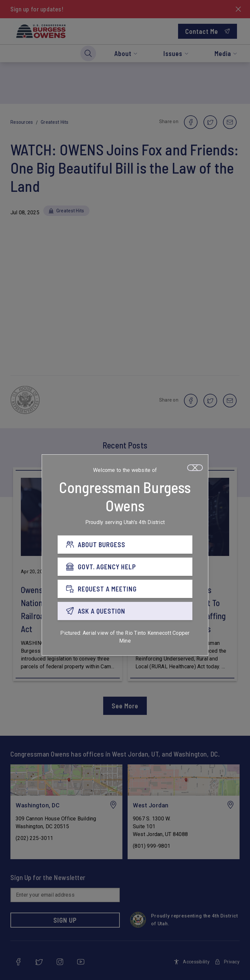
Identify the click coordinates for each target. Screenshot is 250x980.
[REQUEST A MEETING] (125, 589)
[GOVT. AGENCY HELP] (125, 567)
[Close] (195, 468)
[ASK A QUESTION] (125, 611)
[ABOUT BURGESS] (125, 545)
